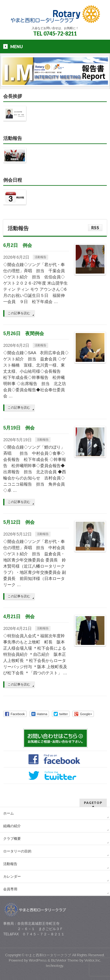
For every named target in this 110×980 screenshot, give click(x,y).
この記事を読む (19, 313)
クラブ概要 (12, 839)
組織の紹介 (12, 826)
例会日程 (13, 180)
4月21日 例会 (19, 617)
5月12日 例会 (19, 522)
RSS (95, 228)
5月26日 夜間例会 (24, 333)
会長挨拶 (13, 96)
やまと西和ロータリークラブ (48, 955)
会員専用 (10, 889)
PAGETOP (93, 803)
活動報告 (13, 138)
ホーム (9, 813)
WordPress (38, 960)
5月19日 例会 (19, 428)
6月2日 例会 (18, 245)
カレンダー (12, 877)
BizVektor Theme (65, 960)
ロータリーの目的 (17, 851)
